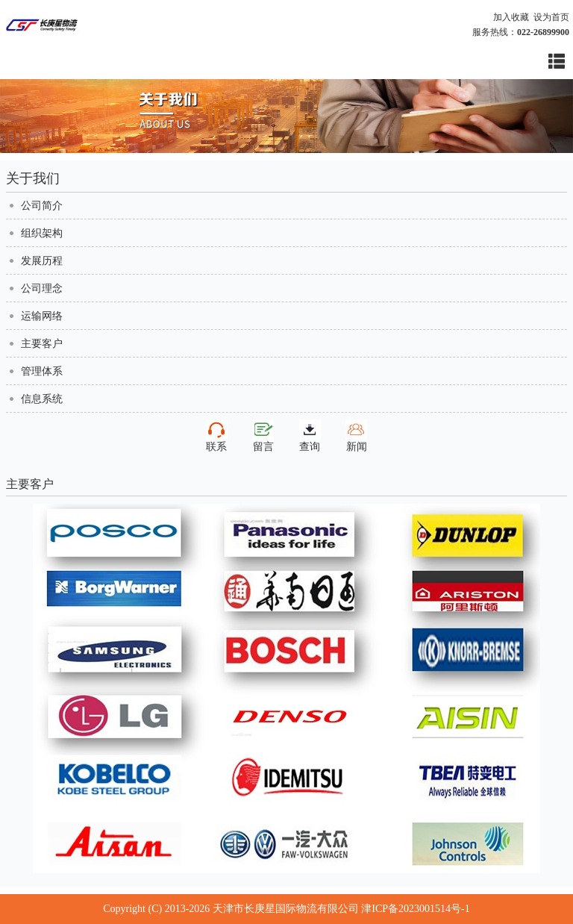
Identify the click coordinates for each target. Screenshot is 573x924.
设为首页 (551, 17)
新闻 (356, 436)
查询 (310, 436)
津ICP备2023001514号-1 (415, 909)
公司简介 (42, 206)
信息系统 (42, 399)
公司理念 (42, 288)
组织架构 (42, 233)
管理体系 (42, 371)
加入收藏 (511, 17)
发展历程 (42, 261)
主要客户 (42, 344)
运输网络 (42, 316)
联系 (217, 436)
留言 (263, 436)
